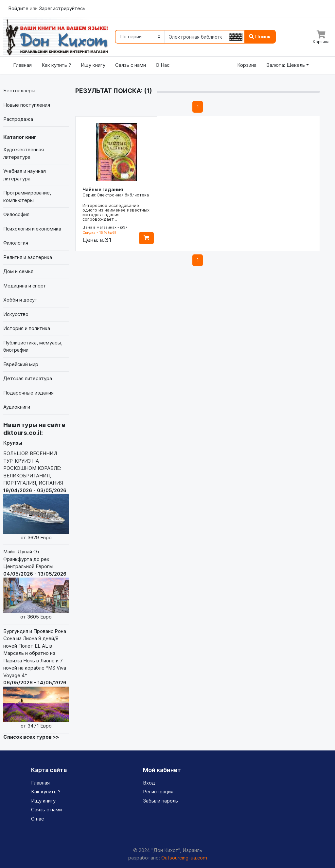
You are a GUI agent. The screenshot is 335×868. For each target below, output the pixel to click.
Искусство (16, 314)
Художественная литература (24, 153)
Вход (149, 783)
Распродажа (18, 119)
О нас (37, 819)
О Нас (163, 65)
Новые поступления (27, 105)
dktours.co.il (22, 433)
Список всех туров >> (31, 737)
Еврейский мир (21, 364)
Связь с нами (131, 65)
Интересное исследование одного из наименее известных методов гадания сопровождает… (116, 212)
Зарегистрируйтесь (62, 8)
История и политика (27, 328)
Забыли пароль (160, 801)
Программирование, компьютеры (27, 196)
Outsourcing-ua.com (184, 858)
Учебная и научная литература (25, 175)
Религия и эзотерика (28, 257)
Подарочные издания (28, 393)
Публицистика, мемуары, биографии (33, 346)
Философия (16, 214)
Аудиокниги (17, 407)
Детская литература (28, 378)
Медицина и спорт (25, 286)
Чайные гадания (103, 189)
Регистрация (158, 792)
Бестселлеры (19, 91)
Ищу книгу (93, 65)
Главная (22, 65)
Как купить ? (56, 65)
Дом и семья (18, 271)
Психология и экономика (32, 229)
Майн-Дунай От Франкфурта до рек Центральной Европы (36, 585)
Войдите (19, 8)
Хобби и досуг (20, 300)
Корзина (247, 65)
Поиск (260, 37)
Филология (16, 243)
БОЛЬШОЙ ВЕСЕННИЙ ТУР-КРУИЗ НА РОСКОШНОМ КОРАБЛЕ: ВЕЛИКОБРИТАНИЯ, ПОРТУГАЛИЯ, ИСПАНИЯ (36, 496)
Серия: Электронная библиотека (116, 195)
